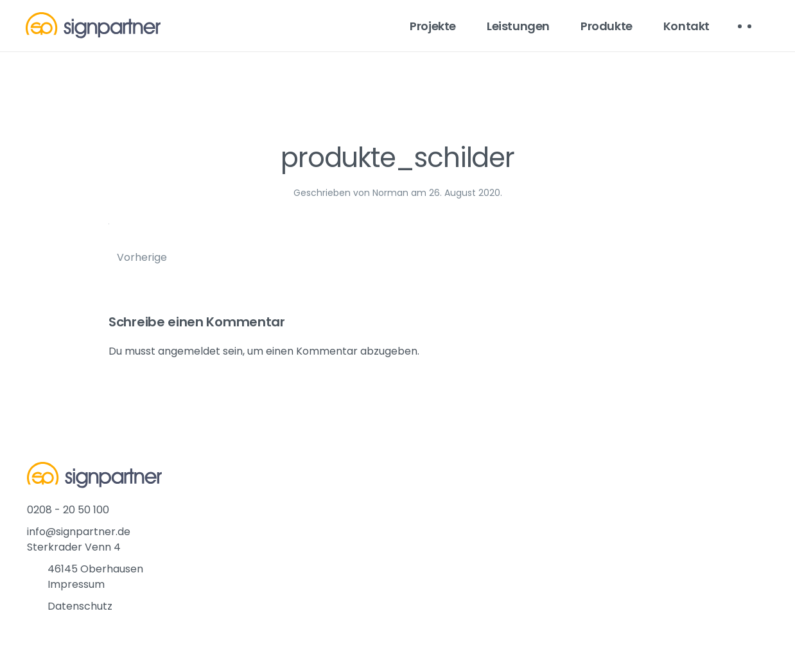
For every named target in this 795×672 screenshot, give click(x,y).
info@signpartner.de (79, 532)
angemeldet (189, 351)
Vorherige (142, 257)
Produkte (607, 26)
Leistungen (518, 26)
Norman (390, 193)
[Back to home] (93, 26)
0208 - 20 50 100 (68, 510)
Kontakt (686, 26)
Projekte (433, 26)
